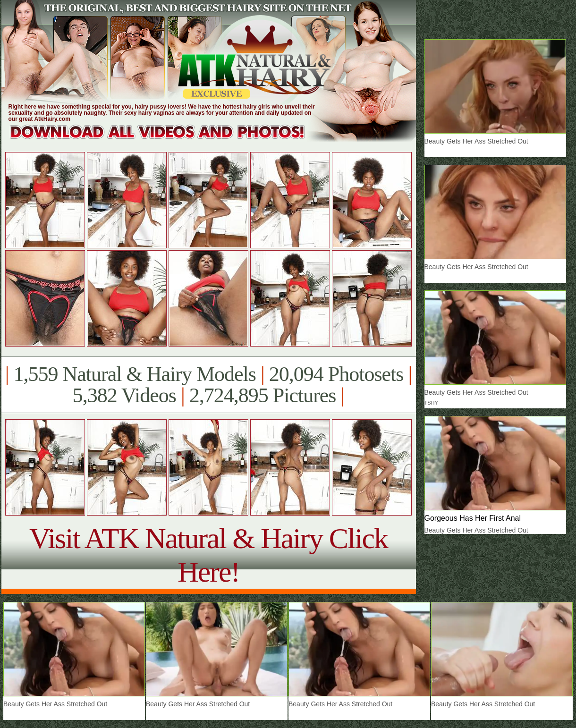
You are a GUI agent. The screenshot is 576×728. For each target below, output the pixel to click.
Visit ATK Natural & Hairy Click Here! (208, 555)
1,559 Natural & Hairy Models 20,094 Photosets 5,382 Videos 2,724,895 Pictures (208, 385)
